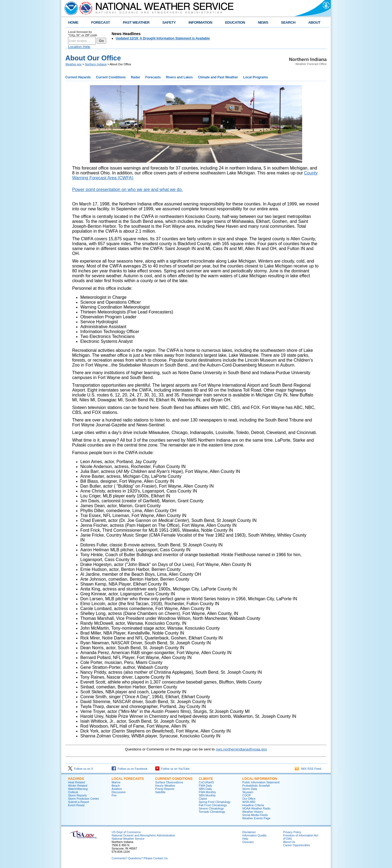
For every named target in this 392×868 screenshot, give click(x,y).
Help (245, 839)
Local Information (260, 779)
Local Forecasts (128, 779)
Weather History (253, 812)
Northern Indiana (96, 64)
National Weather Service (128, 839)
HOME (73, 22)
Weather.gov (73, 64)
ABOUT (314, 22)
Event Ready (76, 805)
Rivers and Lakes (179, 77)
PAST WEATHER (136, 22)
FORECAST (101, 22)
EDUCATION (235, 22)
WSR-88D (249, 802)
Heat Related (76, 782)
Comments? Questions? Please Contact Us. (140, 858)
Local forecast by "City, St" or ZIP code (83, 33)
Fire (114, 795)
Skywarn (248, 792)
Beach (116, 786)
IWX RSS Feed (308, 769)
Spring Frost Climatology (215, 802)
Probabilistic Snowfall (256, 786)
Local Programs (255, 77)
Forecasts (153, 77)
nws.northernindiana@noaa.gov (241, 749)
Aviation (117, 789)
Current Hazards (78, 77)
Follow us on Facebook (130, 769)
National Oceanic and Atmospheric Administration (143, 835)
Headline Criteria (253, 805)
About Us (289, 842)
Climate (206, 779)
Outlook (73, 792)
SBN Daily (205, 789)
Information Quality (254, 835)
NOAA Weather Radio (256, 808)
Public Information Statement (261, 782)
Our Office (249, 799)
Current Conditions (111, 77)
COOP (246, 795)
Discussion (119, 792)
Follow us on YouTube (172, 769)
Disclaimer (249, 832)
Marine (116, 782)
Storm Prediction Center (84, 799)
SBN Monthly (207, 795)
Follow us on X (81, 769)
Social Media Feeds (255, 815)
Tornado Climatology (212, 812)
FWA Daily (205, 786)
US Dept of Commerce (126, 832)
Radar (136, 77)
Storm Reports (77, 795)
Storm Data (250, 789)
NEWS (263, 22)
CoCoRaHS (206, 782)
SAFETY (169, 22)
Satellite (160, 792)
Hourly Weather (165, 786)
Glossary (248, 842)
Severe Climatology (211, 808)
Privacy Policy (292, 832)
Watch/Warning (78, 789)
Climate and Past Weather (218, 77)
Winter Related (78, 786)
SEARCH (288, 22)
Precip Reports (165, 789)
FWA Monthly (207, 792)
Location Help (79, 47)
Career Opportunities (297, 845)
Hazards (76, 779)
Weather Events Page (256, 818)
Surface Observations (169, 782)
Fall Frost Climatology (213, 805)
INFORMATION (200, 22)
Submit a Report (79, 802)
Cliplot (203, 799)
